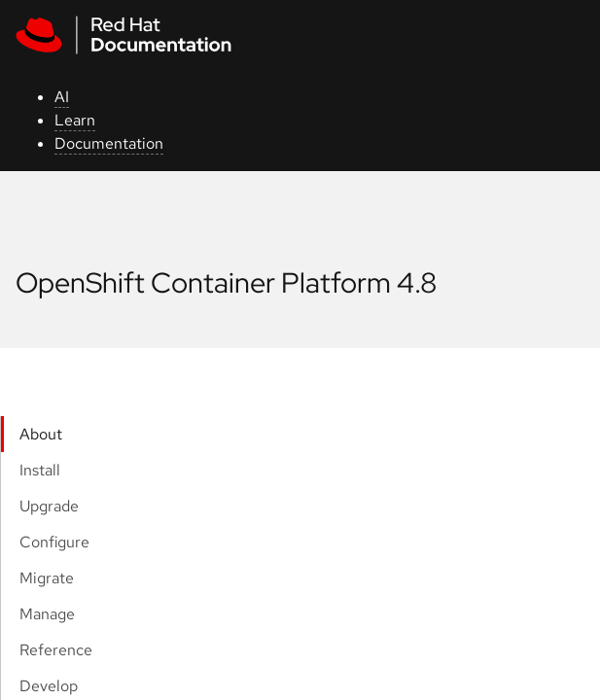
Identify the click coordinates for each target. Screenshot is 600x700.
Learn (75, 120)
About (41, 434)
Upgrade (49, 506)
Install (40, 470)
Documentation (109, 143)
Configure (54, 542)
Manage (47, 614)
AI (62, 97)
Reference (56, 650)
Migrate (47, 578)
